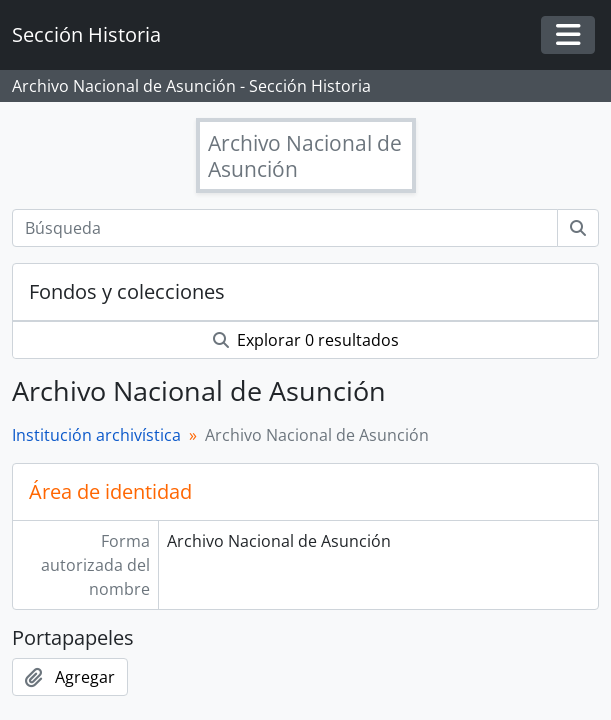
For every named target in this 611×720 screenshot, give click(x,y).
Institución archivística (96, 435)
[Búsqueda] (285, 228)
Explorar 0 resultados (306, 340)
